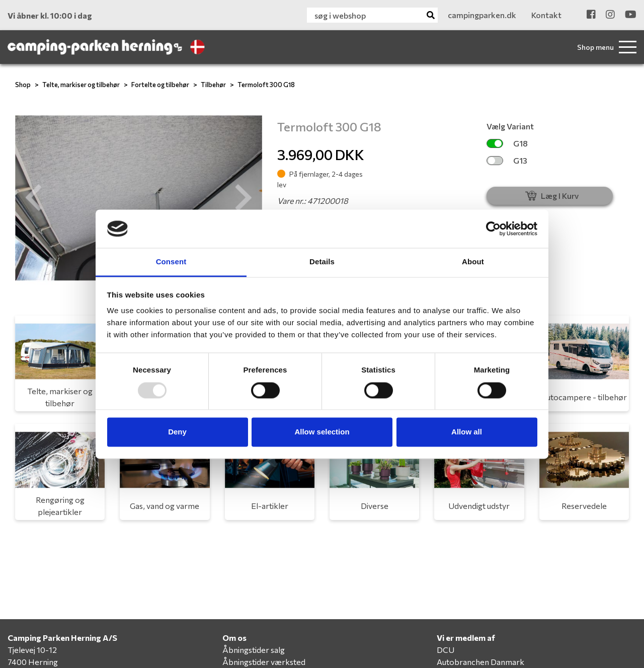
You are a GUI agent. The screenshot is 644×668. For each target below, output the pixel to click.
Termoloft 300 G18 (266, 85)
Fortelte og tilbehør (160, 85)
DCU (446, 650)
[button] (34, 198)
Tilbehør (213, 85)
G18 (507, 143)
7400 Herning (33, 662)
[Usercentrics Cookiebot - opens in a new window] (493, 229)
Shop (23, 85)
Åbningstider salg (254, 650)
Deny (177, 432)
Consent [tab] (171, 262)
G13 (507, 160)
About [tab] (473, 262)
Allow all (467, 432)
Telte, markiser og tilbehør (81, 85)
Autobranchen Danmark (480, 662)
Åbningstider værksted (264, 662)
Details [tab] (322, 262)
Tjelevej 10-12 (32, 650)
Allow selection (322, 432)
